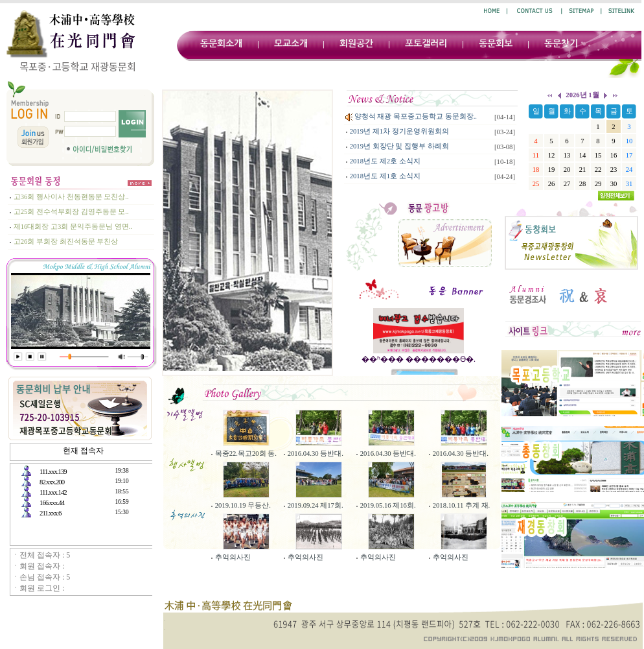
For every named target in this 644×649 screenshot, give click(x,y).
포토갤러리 (426, 43)
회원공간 (356, 43)
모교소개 (291, 43)
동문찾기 (561, 43)
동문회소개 (221, 43)
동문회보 (496, 43)
